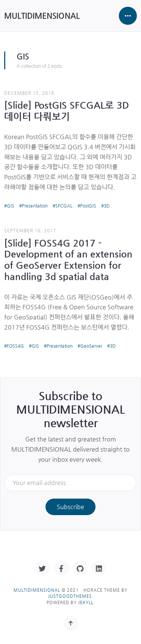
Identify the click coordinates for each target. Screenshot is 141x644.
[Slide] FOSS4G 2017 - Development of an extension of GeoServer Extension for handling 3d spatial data (68, 259)
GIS (11, 205)
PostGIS (88, 205)
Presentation (35, 205)
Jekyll (86, 602)
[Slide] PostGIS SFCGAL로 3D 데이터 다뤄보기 (67, 110)
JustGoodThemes (70, 596)
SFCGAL (64, 205)
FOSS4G (15, 345)
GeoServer (91, 345)
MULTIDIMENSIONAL (42, 16)
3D (107, 205)
